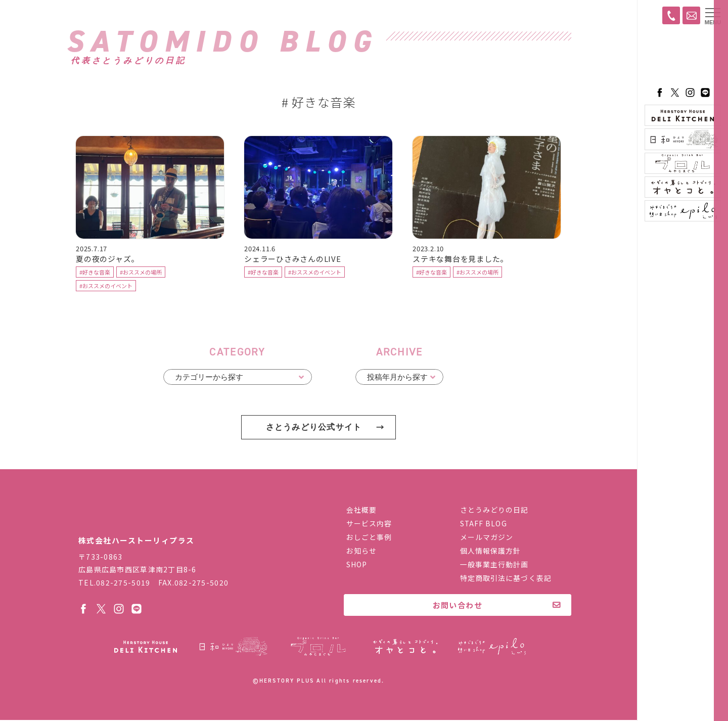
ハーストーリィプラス (682, 58)
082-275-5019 (123, 583)
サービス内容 (369, 525)
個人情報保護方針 (491, 552)
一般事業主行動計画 (494, 566)
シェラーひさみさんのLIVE (293, 260)
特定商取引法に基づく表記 (506, 579)
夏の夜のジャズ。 (107, 260)
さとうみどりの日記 (494, 511)
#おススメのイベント (106, 287)
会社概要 (361, 511)
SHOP (357, 566)
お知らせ (361, 552)
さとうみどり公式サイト (313, 429)
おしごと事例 (369, 538)
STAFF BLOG (484, 525)
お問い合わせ (458, 606)
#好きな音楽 (95, 274)
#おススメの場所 (141, 274)
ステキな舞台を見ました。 (461, 260)
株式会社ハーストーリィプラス (144, 517)
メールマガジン (487, 538)
